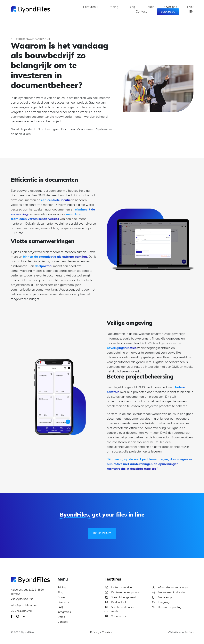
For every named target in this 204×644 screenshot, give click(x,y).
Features (91, 7)
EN (191, 12)
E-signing (160, 602)
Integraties (64, 612)
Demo (61, 617)
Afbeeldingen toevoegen (170, 588)
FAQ (190, 7)
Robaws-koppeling (166, 607)
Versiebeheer (116, 616)
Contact (141, 12)
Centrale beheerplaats (122, 593)
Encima (189, 633)
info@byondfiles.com (24, 605)
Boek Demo (168, 12)
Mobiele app (162, 597)
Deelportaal (115, 602)
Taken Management (120, 597)
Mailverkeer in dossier (168, 593)
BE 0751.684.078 (21, 611)
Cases (150, 7)
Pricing (114, 7)
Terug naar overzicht (31, 40)
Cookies (107, 633)
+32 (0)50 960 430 (22, 600)
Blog (132, 7)
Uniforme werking (119, 588)
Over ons (171, 7)
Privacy (95, 633)
